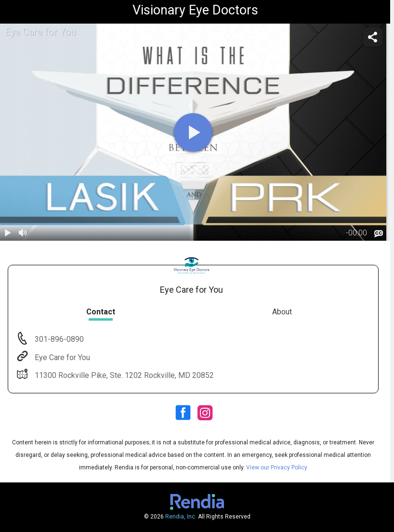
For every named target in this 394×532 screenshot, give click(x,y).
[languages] (379, 234)
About (282, 312)
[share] (373, 37)
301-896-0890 (58, 339)
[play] (193, 132)
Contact (101, 312)
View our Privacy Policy (277, 467)
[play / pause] (8, 233)
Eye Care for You (61, 357)
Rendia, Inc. (181, 517)
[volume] (23, 233)
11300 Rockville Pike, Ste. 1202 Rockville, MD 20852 (123, 375)
